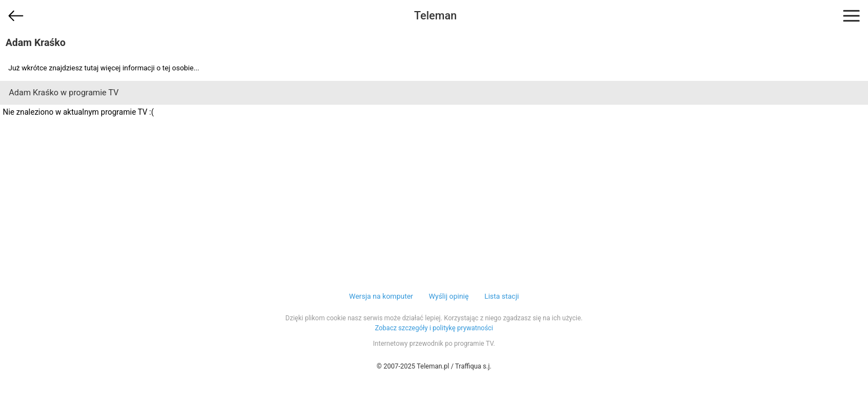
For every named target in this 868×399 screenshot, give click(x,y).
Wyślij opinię (448, 296)
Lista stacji (502, 296)
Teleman (435, 16)
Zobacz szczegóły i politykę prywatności (434, 328)
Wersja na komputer (381, 296)
